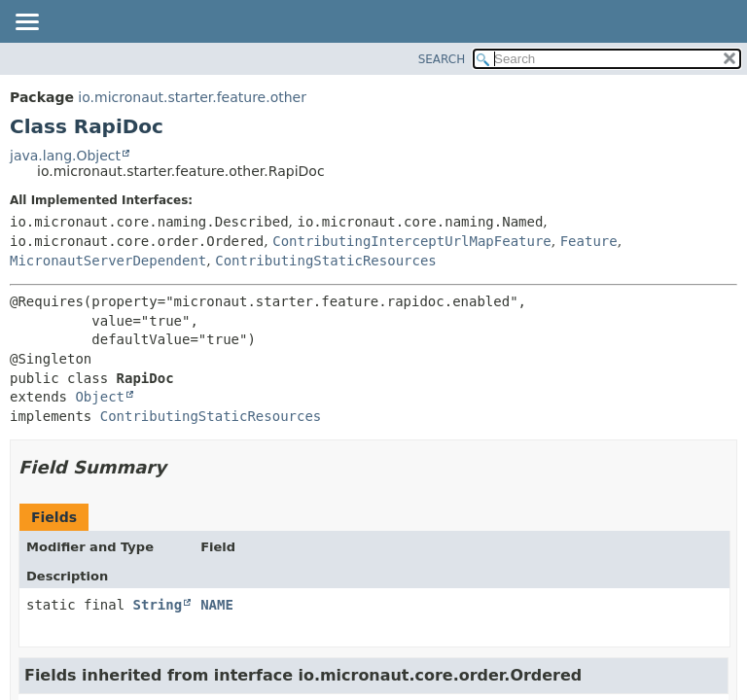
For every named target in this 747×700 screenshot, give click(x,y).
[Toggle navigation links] (26, 23)
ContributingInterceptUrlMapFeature (412, 241)
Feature (589, 241)
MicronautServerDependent (108, 261)
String (158, 605)
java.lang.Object (65, 156)
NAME (217, 605)
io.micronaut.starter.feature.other (192, 97)
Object (100, 397)
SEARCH (442, 59)
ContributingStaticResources (326, 261)
